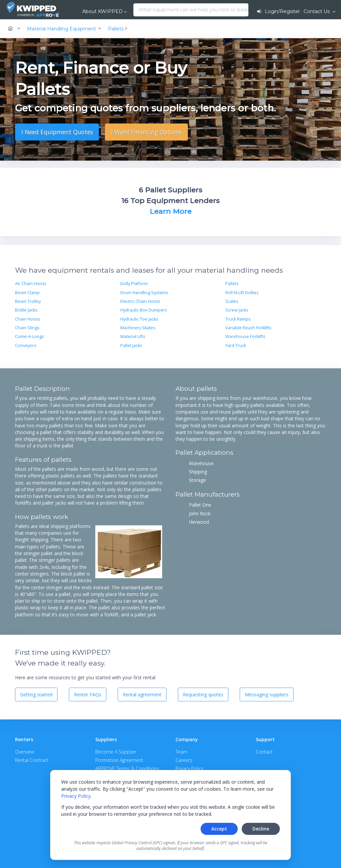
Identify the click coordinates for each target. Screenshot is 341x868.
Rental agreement (142, 695)
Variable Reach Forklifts (248, 328)
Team (182, 752)
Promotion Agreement (119, 760)
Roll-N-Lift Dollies (242, 293)
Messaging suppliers (267, 695)
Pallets (232, 284)
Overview (25, 752)
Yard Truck (236, 345)
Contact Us (317, 11)
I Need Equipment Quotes (57, 132)
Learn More (171, 211)
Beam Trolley (28, 301)
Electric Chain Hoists (140, 301)
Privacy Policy (76, 796)
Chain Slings (27, 328)
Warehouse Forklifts (245, 336)
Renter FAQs (88, 695)
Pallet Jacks (131, 345)
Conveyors (26, 345)
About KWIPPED (102, 11)
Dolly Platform (134, 284)
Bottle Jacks (26, 310)
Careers (184, 760)
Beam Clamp (27, 293)
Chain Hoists (28, 319)
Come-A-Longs (30, 336)
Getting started (36, 695)
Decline (261, 829)
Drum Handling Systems (144, 293)
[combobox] (135, 10)
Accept (219, 829)
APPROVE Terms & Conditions (127, 768)
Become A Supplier (116, 752)
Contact (264, 752)
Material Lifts (133, 336)
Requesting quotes (203, 695)
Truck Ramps (238, 319)
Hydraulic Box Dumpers (144, 310)
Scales (232, 301)
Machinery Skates (138, 328)
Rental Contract (32, 760)
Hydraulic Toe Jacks (139, 319)
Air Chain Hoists (31, 284)
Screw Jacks (237, 310)
